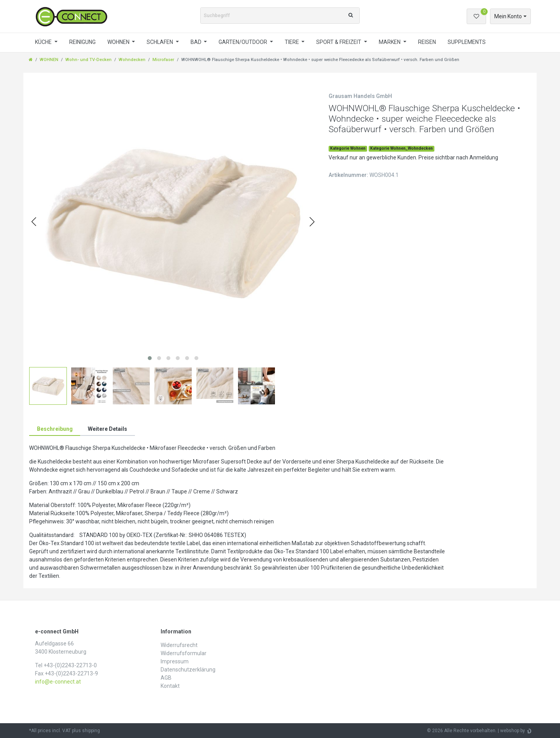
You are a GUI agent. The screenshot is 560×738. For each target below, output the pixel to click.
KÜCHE (44, 42)
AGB (166, 678)
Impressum (175, 661)
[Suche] (351, 16)
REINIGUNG (82, 42)
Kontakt (170, 686)
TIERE (292, 42)
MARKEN (390, 42)
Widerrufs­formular (184, 653)
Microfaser (163, 60)
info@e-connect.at (58, 682)
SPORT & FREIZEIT (339, 42)
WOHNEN (119, 42)
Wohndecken (132, 60)
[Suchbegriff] (271, 16)
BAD (197, 42)
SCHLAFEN (160, 42)
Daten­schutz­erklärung (188, 670)
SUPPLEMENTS (467, 42)
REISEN (427, 42)
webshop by (513, 731)
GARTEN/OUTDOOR (243, 42)
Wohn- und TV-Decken (88, 60)
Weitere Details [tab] (108, 429)
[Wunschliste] (476, 16)
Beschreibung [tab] (55, 429)
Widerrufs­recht (179, 645)
